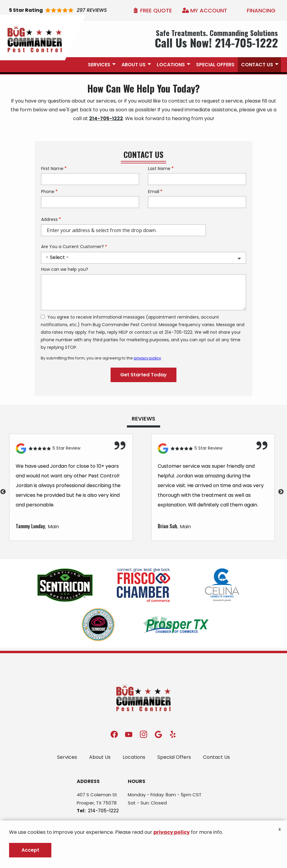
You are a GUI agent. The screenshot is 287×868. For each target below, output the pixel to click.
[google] (158, 734)
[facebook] (114, 734)
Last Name (159, 169)
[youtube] (129, 734)
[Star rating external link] (58, 10)
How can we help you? (65, 269)
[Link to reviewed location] (71, 449)
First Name (52, 169)
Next (281, 492)
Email (154, 192)
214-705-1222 (106, 118)
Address (49, 219)
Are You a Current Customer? (73, 247)
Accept (30, 850)
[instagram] (143, 734)
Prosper (85, 803)
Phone (48, 192)
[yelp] (173, 734)
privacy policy (147, 358)
